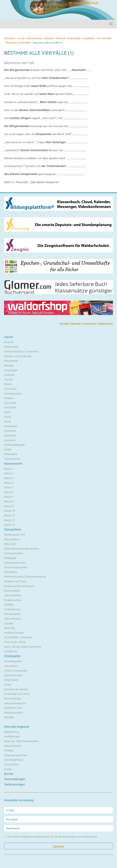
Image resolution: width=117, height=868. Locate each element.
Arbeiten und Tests (15, 581)
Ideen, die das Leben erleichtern (23, 646)
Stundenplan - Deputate (18, 637)
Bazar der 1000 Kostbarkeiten (21, 741)
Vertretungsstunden (16, 567)
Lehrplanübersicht (15, 562)
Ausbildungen (12, 736)
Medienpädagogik (14, 445)
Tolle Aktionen (12, 618)
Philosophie (11, 454)
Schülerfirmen (12, 609)
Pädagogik (10, 558)
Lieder (8, 684)
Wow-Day (10, 628)
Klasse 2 (9, 473)
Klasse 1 (9, 469)
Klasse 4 (9, 483)
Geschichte (10, 389)
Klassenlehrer (12, 539)
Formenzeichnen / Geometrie (21, 351)
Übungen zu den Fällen (18, 42)
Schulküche (11, 651)
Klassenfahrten (13, 746)
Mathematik (11, 346)
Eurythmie (10, 407)
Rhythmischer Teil (14, 534)
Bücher (9, 774)
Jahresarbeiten (13, 595)
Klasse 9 (9, 506)
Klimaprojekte (12, 614)
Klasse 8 (9, 501)
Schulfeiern (11, 572)
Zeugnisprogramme (16, 755)
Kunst (7, 421)
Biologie (9, 365)
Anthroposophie (13, 553)
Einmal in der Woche (16, 689)
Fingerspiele (11, 680)
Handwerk (10, 430)
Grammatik (74, 38)
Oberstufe (10, 544)
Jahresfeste (11, 666)
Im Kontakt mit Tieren (17, 694)
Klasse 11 (10, 515)
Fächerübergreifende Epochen (22, 548)
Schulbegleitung (13, 760)
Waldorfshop (12, 732)
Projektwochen (13, 600)
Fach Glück (10, 403)
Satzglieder (89, 38)
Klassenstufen (35, 38)
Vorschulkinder (13, 698)
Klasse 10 (10, 510)
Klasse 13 (10, 524)
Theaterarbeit (12, 459)
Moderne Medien (14, 632)
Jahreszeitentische (15, 703)
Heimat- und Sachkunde (18, 356)
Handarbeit (11, 426)
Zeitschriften (12, 764)
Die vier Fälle (104, 38)
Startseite (10, 38)
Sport (7, 412)
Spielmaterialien (14, 675)
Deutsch (61, 38)
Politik (8, 449)
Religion (9, 398)
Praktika (9, 604)
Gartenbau (10, 435)
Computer (10, 440)
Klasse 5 (9, 487)
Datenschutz (106, 324)
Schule (21, 38)
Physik (8, 384)
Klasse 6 (49, 38)
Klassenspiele (12, 590)
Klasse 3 (9, 478)
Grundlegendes (13, 661)
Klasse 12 (10, 520)
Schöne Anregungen (16, 670)
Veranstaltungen (15, 779)
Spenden (76, 324)
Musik (8, 417)
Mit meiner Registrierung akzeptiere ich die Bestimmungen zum (51, 837)
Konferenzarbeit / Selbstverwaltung (25, 576)
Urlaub (8, 769)
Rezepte (9, 717)
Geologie (9, 375)
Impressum (90, 324)
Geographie (11, 370)
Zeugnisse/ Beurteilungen (19, 586)
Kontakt (65, 324)
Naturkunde (11, 361)
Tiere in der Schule (15, 642)
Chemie (9, 379)
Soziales (9, 623)
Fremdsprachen (13, 393)
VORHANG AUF (13, 708)
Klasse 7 (9, 497)
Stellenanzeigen (15, 784)
